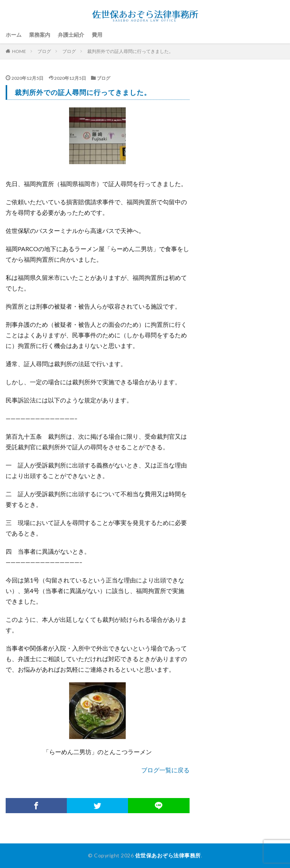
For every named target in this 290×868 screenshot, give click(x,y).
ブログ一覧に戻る (165, 770)
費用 (97, 35)
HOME (19, 51)
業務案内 (40, 35)
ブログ (44, 51)
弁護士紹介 (71, 35)
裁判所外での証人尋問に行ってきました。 (130, 51)
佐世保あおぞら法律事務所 (168, 855)
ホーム (14, 35)
